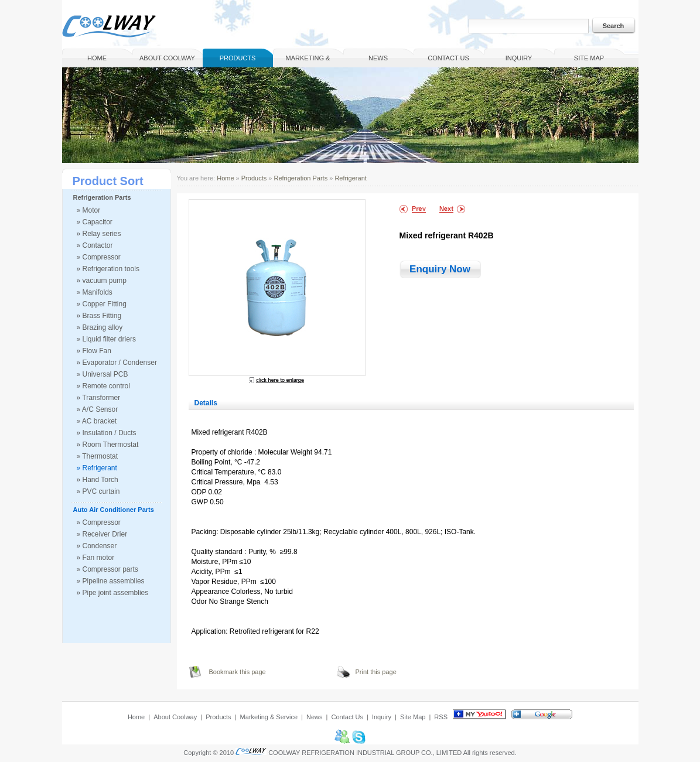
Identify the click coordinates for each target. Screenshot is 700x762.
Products (238, 58)
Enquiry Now (440, 269)
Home (97, 58)
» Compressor (99, 257)
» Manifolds (95, 292)
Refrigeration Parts (102, 197)
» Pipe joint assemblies (113, 593)
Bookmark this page (238, 672)
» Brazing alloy (100, 327)
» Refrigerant (97, 468)
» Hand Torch (98, 480)
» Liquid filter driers (106, 339)
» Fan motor (96, 558)
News (378, 58)
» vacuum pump (102, 281)
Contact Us (448, 58)
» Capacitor (95, 222)
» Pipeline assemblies (111, 581)
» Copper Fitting (102, 304)
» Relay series (99, 234)
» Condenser (97, 546)
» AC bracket (97, 421)
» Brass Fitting (99, 316)
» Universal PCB (103, 374)
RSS (441, 717)
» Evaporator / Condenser (117, 363)
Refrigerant (350, 178)
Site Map (589, 58)
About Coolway (167, 58)
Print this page (376, 672)
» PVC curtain (98, 491)
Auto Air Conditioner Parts (114, 510)
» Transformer (99, 398)
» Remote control (103, 386)
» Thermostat (97, 456)
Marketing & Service (308, 61)
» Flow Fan (94, 351)
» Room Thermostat (108, 445)
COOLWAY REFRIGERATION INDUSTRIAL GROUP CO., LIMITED (365, 753)
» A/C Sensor (98, 409)
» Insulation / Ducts (107, 433)
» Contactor (95, 245)
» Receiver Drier (102, 534)
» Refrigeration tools (108, 269)
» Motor (89, 210)
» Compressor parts (107, 569)
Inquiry (519, 58)
